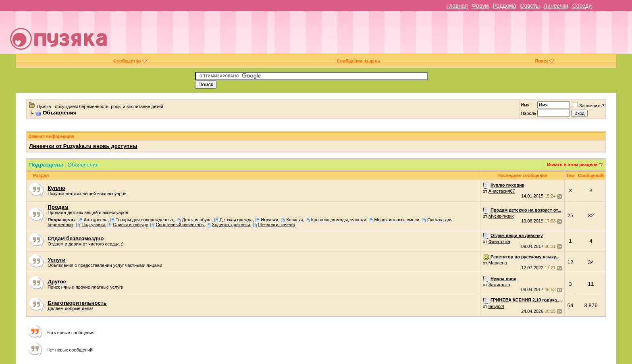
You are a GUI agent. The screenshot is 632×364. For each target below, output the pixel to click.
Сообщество (130, 61)
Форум (480, 6)
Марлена (498, 263)
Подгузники (93, 225)
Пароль (528, 113)
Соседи (582, 6)
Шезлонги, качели (277, 225)
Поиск (544, 61)
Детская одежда (236, 220)
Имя (525, 105)
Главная (457, 6)
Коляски (294, 220)
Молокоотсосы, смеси (397, 220)
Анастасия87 (502, 191)
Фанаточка (499, 241)
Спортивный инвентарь (180, 225)
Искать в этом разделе (572, 164)
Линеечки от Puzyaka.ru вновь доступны (83, 146)
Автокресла (96, 220)
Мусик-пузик (501, 216)
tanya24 (496, 306)
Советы (530, 6)
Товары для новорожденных (145, 220)
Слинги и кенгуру (130, 225)
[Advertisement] (372, 35)
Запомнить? (588, 106)
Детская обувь (197, 220)
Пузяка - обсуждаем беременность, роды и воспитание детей (100, 106)
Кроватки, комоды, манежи (339, 220)
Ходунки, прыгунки (231, 225)
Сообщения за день (359, 61)
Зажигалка (499, 285)
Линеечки (556, 6)
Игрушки (269, 220)
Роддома (505, 6)
